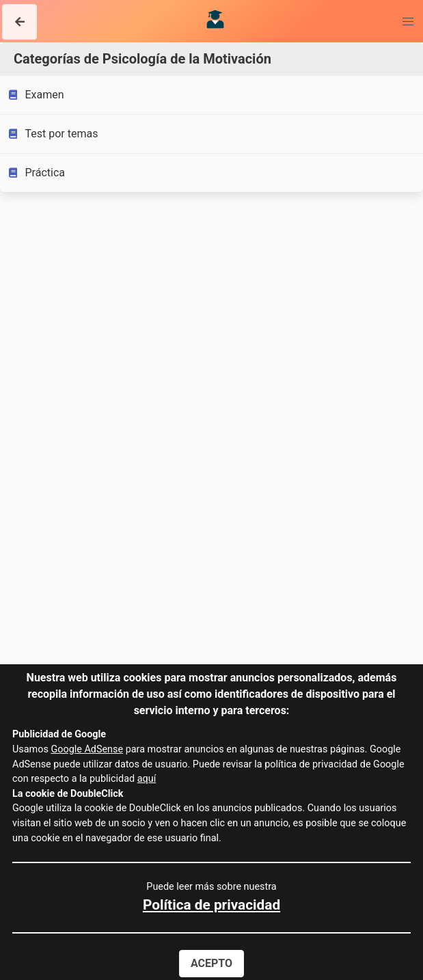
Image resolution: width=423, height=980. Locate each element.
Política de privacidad (211, 905)
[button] (19, 22)
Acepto (211, 963)
